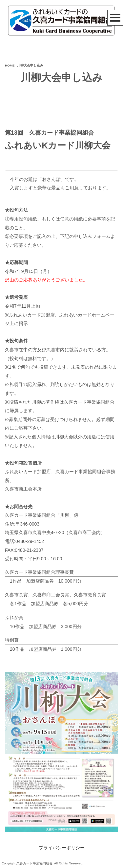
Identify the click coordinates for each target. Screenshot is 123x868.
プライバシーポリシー (62, 848)
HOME (10, 65)
